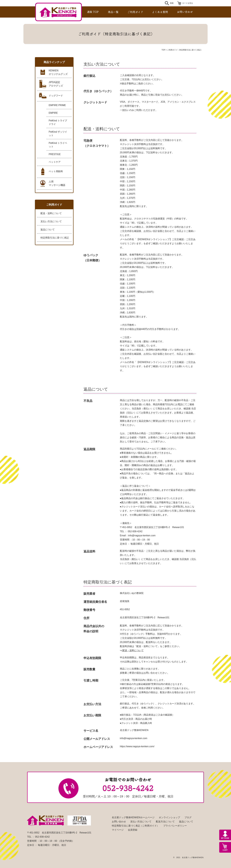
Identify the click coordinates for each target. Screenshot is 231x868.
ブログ (188, 817)
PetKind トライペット (58, 145)
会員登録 (133, 830)
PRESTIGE (55, 154)
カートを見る (188, 3)
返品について (48, 230)
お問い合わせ (119, 822)
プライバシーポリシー (175, 826)
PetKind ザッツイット (58, 134)
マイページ (118, 830)
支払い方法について (51, 221)
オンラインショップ (169, 817)
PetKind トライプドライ (58, 122)
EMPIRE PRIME (57, 105)
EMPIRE (53, 113)
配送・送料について (51, 213)
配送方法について (165, 822)
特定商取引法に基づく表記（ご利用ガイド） (135, 826)
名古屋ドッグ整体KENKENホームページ (133, 817)
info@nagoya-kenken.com (142, 536)
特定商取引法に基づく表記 (55, 238)
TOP (163, 50)
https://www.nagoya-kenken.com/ (137, 746)
